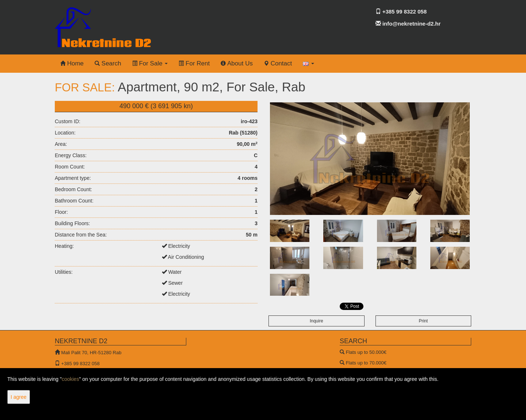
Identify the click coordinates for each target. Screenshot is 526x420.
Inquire (317, 321)
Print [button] (423, 321)
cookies (70, 379)
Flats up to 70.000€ (366, 363)
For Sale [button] (150, 63)
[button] (308, 64)
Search (108, 63)
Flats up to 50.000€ (366, 352)
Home (72, 63)
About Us (237, 63)
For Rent (194, 63)
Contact (278, 63)
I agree (19, 397)
